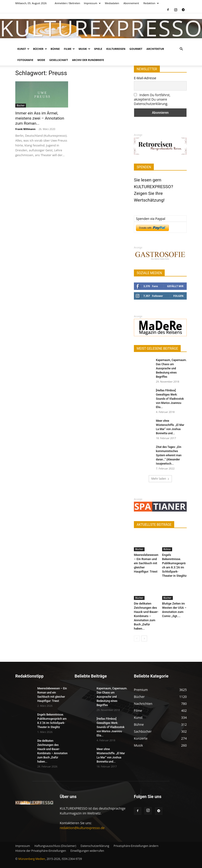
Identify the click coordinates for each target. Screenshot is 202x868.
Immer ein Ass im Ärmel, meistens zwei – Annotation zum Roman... (40, 118)
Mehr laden (160, 479)
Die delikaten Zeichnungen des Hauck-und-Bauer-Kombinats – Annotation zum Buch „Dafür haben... (146, 616)
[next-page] (144, 638)
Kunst (23, 49)
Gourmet (136, 49)
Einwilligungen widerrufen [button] (87, 851)
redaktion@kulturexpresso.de (82, 828)
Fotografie (25, 60)
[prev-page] (137, 638)
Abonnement (131, 3)
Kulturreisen (116, 49)
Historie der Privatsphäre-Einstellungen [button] (41, 851)
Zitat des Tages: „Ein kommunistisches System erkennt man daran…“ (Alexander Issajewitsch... (169, 455)
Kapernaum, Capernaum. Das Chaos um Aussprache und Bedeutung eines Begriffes (171, 368)
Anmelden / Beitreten (67, 3)
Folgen (178, 296)
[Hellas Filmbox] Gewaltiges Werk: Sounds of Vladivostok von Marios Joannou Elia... (170, 399)
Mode (41, 60)
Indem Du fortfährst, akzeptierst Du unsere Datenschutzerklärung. (152, 99)
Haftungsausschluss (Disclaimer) (55, 846)
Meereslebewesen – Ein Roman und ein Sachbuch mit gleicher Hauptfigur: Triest (146, 563)
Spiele (98, 49)
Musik (84, 49)
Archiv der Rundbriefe (88, 60)
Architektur (155, 49)
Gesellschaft (59, 60)
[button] (181, 49)
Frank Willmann (25, 129)
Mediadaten (112, 3)
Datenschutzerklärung (95, 846)
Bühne (55, 49)
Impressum (92, 3)
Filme (69, 49)
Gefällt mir (175, 286)
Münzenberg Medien (32, 859)
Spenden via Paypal (151, 219)
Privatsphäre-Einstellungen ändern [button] (136, 846)
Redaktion (151, 3)
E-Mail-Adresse (145, 78)
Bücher (40, 49)
